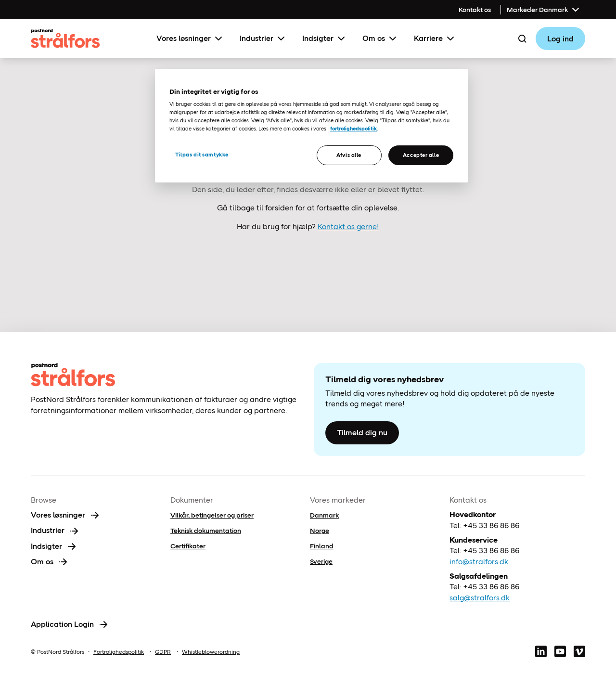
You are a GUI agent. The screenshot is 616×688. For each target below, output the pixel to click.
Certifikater (188, 546)
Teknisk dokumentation (206, 531)
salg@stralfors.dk (480, 598)
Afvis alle (349, 155)
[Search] (522, 39)
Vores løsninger (190, 39)
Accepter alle (421, 155)
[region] (311, 126)
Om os (380, 39)
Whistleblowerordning (211, 652)
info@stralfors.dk (479, 562)
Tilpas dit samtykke (202, 155)
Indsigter (325, 39)
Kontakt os (475, 10)
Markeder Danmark (544, 10)
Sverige (321, 561)
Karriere (435, 39)
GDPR (163, 652)
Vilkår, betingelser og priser (212, 515)
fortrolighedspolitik (353, 129)
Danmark (324, 515)
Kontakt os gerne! (348, 227)
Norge (320, 531)
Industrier (263, 39)
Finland (322, 546)
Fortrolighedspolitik (119, 652)
